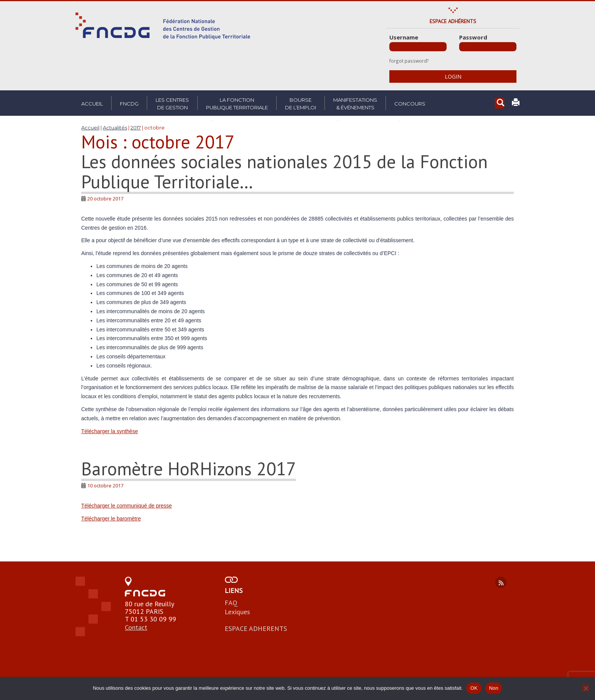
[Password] (488, 47)
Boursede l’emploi (301, 104)
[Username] (418, 47)
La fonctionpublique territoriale (237, 104)
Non (494, 688)
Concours (410, 104)
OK (474, 688)
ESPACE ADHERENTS (256, 628)
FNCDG (129, 104)
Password (473, 37)
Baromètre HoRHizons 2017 (189, 468)
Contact (136, 627)
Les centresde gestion (172, 104)
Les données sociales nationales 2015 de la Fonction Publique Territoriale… (284, 171)
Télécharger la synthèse (109, 431)
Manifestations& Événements (355, 104)
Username (404, 37)
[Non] (586, 688)
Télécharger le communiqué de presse (127, 506)
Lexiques (237, 612)
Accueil (92, 104)
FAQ (231, 603)
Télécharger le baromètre (111, 519)
